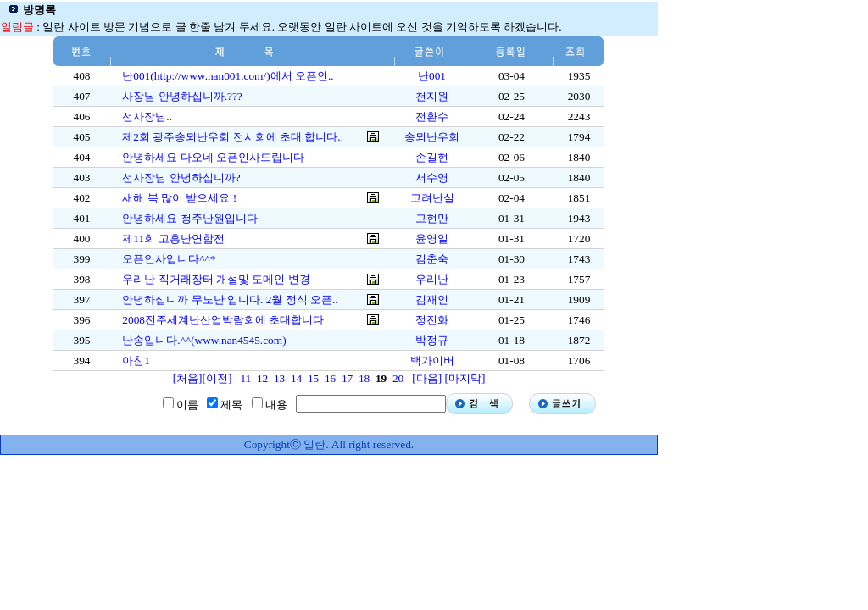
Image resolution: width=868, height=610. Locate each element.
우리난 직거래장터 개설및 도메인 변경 (216, 279)
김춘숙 (432, 259)
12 (262, 378)
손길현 (432, 157)
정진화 (432, 320)
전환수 (432, 116)
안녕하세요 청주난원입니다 (189, 218)
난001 (432, 76)
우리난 (432, 279)
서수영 (432, 177)
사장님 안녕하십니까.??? (182, 96)
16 (330, 378)
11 (245, 378)
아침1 (136, 360)
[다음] (427, 378)
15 (313, 378)
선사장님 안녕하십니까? (181, 177)
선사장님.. (147, 116)
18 (364, 378)
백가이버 (432, 360)
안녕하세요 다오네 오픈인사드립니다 (213, 157)
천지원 (432, 96)
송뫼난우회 (432, 137)
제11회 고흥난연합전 (173, 238)
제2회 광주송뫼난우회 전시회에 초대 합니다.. (233, 137)
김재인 (432, 299)
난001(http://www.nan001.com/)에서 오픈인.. (228, 76)
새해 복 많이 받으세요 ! (179, 198)
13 (279, 378)
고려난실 (432, 198)
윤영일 (432, 238)
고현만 (432, 218)
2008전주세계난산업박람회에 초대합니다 (223, 320)
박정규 (432, 340)
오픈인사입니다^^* (169, 259)
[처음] (188, 378)
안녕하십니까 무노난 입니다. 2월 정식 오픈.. (230, 299)
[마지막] (465, 378)
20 (398, 378)
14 (296, 378)
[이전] (217, 378)
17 (347, 378)
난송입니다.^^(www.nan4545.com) (204, 340)
